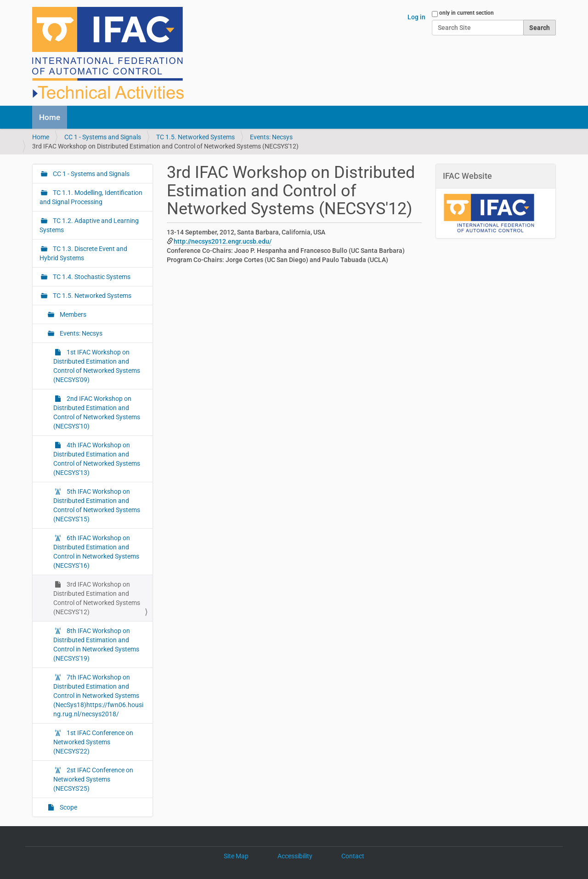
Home (50, 117)
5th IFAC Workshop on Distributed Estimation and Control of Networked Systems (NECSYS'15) (97, 505)
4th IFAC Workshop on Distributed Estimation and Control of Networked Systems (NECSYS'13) (97, 459)
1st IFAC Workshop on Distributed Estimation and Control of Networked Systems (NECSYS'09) (97, 366)
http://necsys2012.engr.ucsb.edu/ (223, 241)
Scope (68, 807)
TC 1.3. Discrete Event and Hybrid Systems (83, 253)
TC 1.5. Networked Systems (195, 137)
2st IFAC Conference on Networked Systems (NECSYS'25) (93, 779)
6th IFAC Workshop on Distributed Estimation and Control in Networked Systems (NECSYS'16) (96, 552)
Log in (416, 17)
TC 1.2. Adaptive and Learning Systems (89, 225)
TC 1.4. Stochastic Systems (91, 277)
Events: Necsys (271, 137)
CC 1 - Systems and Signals (103, 137)
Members (72, 314)
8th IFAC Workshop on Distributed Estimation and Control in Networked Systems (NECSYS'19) (96, 645)
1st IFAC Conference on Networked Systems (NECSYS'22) (93, 742)
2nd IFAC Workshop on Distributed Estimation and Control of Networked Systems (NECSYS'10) (97, 412)
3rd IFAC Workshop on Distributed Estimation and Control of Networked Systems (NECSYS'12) (97, 598)
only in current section (466, 13)
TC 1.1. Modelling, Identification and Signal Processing (91, 197)
